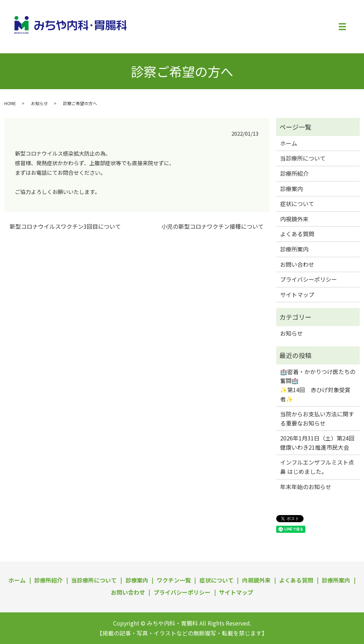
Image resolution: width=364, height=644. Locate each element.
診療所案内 (294, 249)
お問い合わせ (297, 264)
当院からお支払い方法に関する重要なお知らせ (317, 418)
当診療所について (303, 158)
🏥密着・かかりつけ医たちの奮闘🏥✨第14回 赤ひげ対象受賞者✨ (318, 385)
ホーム (289, 143)
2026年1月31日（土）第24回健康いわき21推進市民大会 (317, 443)
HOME (10, 103)
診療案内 (291, 189)
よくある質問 (297, 234)
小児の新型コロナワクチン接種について (213, 226)
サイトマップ (297, 294)
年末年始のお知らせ (306, 487)
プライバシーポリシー (309, 279)
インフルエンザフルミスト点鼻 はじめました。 (317, 467)
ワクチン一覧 (174, 580)
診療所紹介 (294, 173)
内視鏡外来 (294, 219)
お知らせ (39, 103)
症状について (297, 204)
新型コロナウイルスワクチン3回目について (65, 226)
